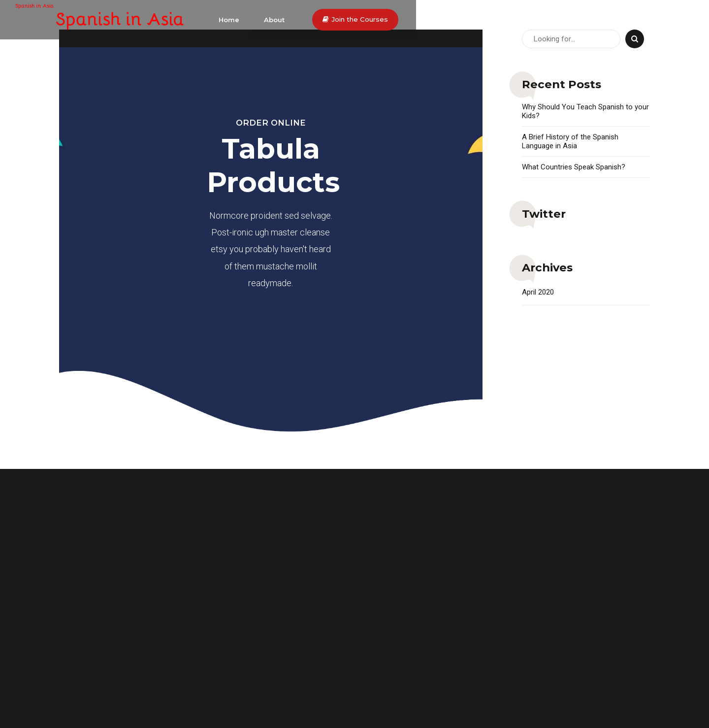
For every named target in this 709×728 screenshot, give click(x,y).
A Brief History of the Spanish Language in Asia (570, 141)
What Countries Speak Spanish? (574, 167)
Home (478, 20)
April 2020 (538, 292)
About (523, 20)
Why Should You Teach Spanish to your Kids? (585, 111)
